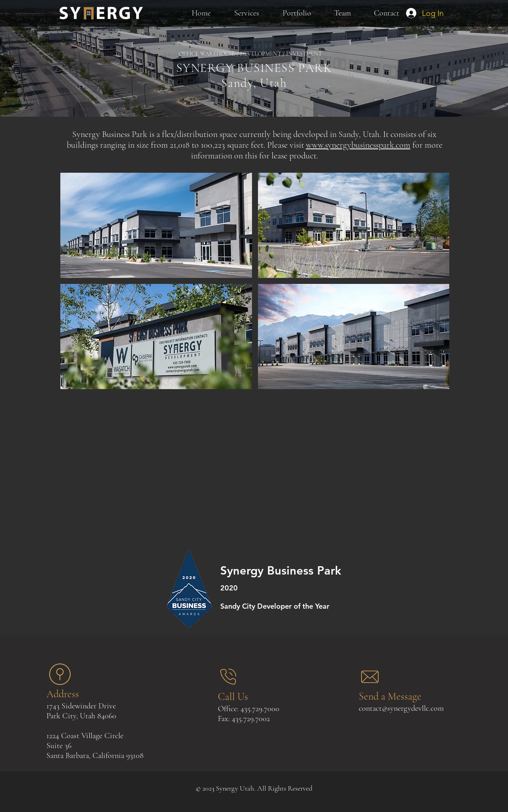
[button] (156, 225)
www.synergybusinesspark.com (358, 145)
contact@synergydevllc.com (401, 708)
